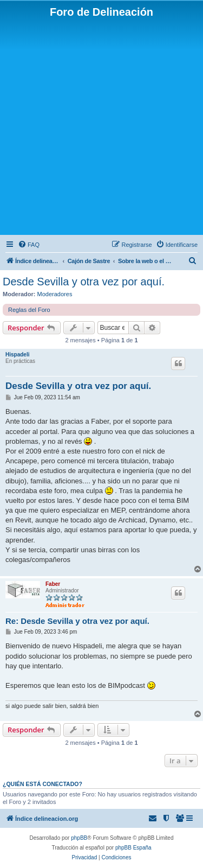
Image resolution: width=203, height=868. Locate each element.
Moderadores (55, 294)
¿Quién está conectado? (42, 784)
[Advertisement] (101, 126)
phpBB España (133, 848)
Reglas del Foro (29, 310)
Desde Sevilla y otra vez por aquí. (84, 282)
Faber (53, 584)
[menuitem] (29, 245)
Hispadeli (17, 355)
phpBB (79, 838)
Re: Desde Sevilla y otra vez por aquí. (77, 621)
